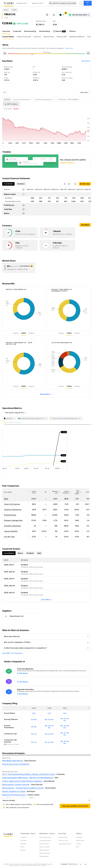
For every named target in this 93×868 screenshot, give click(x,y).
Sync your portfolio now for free (75, 806)
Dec (65, 743)
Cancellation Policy (65, 844)
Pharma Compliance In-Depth (14, 791)
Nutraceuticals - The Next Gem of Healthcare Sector (23, 788)
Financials (17, 31)
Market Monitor (45, 850)
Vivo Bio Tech (9, 537)
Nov (52, 742)
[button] (8, 492)
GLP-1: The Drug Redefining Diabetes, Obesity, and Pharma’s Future (29, 774)
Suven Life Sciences (12, 504)
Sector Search (44, 844)
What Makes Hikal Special (13, 761)
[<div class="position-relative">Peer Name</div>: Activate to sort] (15, 492)
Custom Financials (24, 37)
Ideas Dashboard (45, 837)
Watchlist (23, 844)
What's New (80, 841)
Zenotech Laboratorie (12, 526)
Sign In (88, 3)
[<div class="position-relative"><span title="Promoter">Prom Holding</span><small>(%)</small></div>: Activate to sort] (66, 492)
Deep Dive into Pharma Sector (14, 795)
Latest (24, 333)
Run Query (24, 673)
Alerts (22, 847)
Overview (6, 31)
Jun (35, 742)
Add (11, 104)
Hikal (6, 499)
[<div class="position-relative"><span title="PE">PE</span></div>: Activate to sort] (44, 492)
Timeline (23, 837)
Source (16, 333)
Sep (68, 741)
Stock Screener (45, 847)
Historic (32, 333)
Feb (32, 742)
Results (23, 850)
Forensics (37, 37)
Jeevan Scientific (11, 531)
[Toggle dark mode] (81, 3)
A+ (69, 184)
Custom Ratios (8, 37)
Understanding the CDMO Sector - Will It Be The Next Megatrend (28, 778)
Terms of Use (63, 841)
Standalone (21, 184)
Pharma (72, 31)
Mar (46, 742)
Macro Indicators (45, 853)
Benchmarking (30, 31)
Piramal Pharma (10, 515)
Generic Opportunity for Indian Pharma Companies (22, 781)
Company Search (45, 841)
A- (65, 184)
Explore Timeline (68, 163)
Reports (59, 31)
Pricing (78, 844)
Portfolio (23, 841)
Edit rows (85, 184)
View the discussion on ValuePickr (16, 764)
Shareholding (45, 31)
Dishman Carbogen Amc (13, 520)
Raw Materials (44, 856)
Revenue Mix (62, 37)
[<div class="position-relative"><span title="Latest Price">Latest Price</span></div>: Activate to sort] (34, 492)
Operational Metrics (77, 37)
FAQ (78, 847)
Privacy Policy (63, 837)
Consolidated (8, 184)
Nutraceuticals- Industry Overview (16, 785)
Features (79, 837)
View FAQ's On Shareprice (12, 653)
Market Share (49, 37)
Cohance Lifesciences (13, 510)
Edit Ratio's (86, 61)
